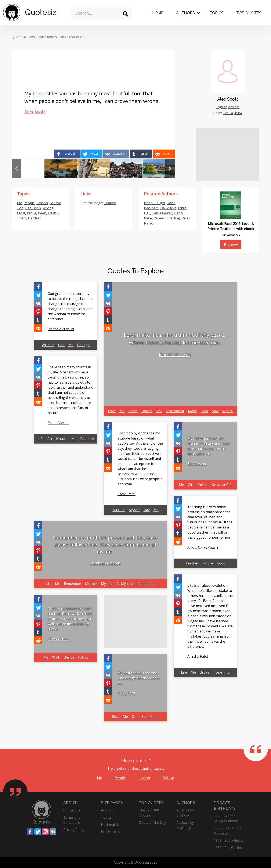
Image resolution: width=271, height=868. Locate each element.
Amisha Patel (198, 657)
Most (21, 213)
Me (19, 203)
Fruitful (54, 213)
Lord (204, 411)
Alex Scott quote (73, 37)
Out (135, 717)
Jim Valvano (197, 464)
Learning (223, 672)
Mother (91, 584)
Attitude (119, 510)
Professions (111, 832)
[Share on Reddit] (164, 154)
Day (147, 510)
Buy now (231, 245)
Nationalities (111, 825)
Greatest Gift (222, 485)
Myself (134, 510)
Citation (110, 203)
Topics (217, 13)
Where (228, 411)
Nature (62, 439)
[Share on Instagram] (45, 832)
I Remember (146, 584)
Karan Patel (127, 494)
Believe (55, 203)
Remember (73, 584)
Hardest (34, 218)
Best (115, 717)
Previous (16, 168)
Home (158, 13)
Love (112, 411)
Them (22, 218)
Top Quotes (249, 13)
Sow (215, 411)
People (29, 203)
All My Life (125, 584)
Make (192, 411)
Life (41, 439)
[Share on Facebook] (67, 154)
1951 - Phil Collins (228, 848)
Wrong (48, 208)
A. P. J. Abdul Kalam (203, 547)
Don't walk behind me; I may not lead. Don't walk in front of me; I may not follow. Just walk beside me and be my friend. (70, 619)
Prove (32, 213)
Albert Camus (58, 639)
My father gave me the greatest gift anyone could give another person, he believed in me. (208, 446)
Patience (87, 439)
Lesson (42, 203)
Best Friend (150, 717)
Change (83, 345)
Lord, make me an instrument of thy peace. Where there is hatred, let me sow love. (175, 339)
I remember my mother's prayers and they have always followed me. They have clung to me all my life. (105, 545)
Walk (56, 657)
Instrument (175, 411)
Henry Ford (126, 693)
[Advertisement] (228, 155)
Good (221, 563)
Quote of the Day (152, 822)
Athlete (234, 107)
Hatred (147, 411)
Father (203, 485)
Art (50, 439)
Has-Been (33, 208)
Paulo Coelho (58, 423)
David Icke (168, 208)
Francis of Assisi (175, 355)
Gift (191, 485)
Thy (159, 411)
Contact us (72, 810)
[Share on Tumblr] (141, 154)
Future (208, 563)
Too (20, 208)
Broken (206, 672)
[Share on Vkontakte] (116, 154)
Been (42, 213)
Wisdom (48, 345)
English (222, 107)
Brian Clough (154, 203)
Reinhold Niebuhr (61, 329)
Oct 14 (228, 113)
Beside (69, 657)
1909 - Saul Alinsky (229, 840)
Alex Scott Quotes (43, 37)
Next (170, 168)
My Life (107, 584)
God (61, 345)
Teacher (192, 563)
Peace (133, 411)
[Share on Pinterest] (38, 311)
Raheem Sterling (167, 218)
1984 (238, 113)
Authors (185, 13)
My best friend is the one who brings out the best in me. (139, 678)
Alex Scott (35, 112)
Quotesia (19, 37)
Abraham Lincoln (105, 563)
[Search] (125, 14)
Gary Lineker (162, 213)
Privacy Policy (74, 830)
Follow (83, 657)
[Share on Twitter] (91, 154)
